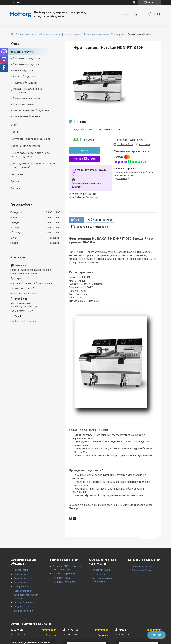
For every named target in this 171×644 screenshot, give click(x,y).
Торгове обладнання (25, 83)
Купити (85, 150)
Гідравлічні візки (102, 570)
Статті (14, 125)
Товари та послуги (26, 34)
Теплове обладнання (96, 34)
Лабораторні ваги (24, 587)
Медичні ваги (21, 607)
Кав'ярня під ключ (23, 70)
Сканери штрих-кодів (65, 574)
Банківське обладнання (27, 98)
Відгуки (15, 188)
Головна (126, 15)
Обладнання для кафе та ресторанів (60, 34)
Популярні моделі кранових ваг (30, 139)
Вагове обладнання (24, 77)
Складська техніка (24, 104)
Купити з (85, 159)
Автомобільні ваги (24, 602)
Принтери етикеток (64, 582)
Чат (157, 635)
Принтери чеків (62, 578)
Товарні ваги (21, 574)
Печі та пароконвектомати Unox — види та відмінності (32, 155)
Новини (15, 132)
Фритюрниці (118, 34)
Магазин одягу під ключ (27, 58)
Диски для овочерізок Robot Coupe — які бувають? (33, 165)
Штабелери (99, 574)
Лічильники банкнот (143, 570)
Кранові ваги (21, 582)
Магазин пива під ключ (26, 64)
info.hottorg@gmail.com (23, 321)
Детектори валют (142, 566)
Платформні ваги (23, 591)
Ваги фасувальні (23, 578)
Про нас (15, 181)
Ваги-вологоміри (23, 611)
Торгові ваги (21, 570)
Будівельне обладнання (27, 116)
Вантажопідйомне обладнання (31, 110)
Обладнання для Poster (25, 146)
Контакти (17, 174)
